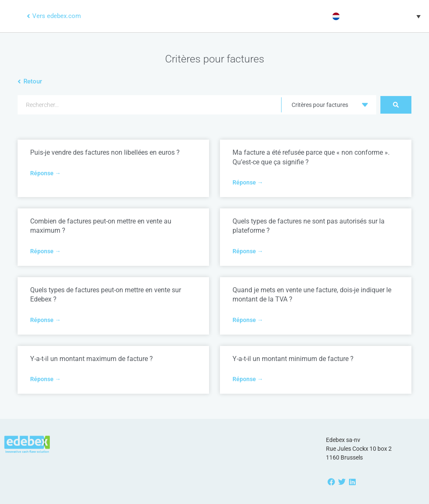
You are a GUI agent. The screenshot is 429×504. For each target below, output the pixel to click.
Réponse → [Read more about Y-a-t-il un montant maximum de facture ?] (45, 379)
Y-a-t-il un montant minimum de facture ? (293, 359)
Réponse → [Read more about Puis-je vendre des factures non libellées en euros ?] (45, 173)
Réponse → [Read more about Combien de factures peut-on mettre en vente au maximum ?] (45, 251)
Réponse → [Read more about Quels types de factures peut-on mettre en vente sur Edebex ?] (45, 320)
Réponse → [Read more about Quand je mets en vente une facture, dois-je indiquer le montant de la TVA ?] (248, 320)
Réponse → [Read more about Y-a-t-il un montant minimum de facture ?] (248, 379)
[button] (375, 16)
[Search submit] (396, 105)
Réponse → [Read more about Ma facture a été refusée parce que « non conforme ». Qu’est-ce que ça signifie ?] (248, 182)
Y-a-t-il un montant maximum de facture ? (92, 359)
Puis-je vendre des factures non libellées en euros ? (105, 152)
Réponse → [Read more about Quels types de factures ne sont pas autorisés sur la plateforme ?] (248, 251)
